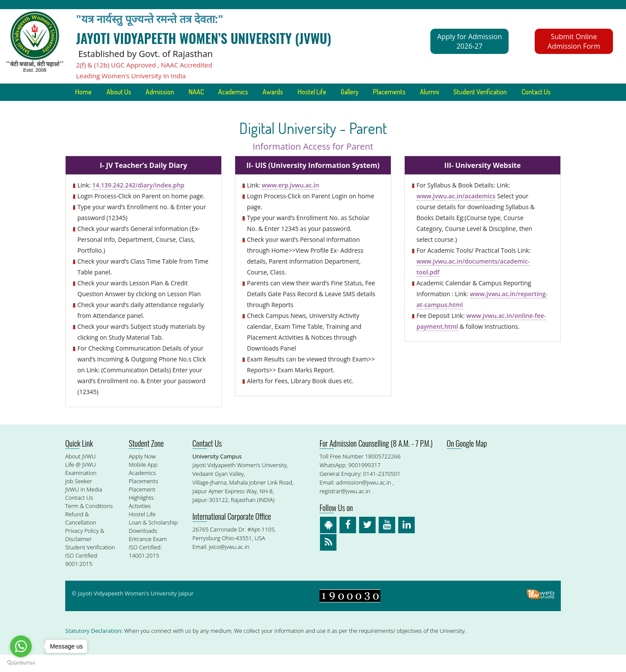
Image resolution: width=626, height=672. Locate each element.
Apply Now (142, 474)
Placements (414, 92)
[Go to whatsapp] (21, 646)
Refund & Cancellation (81, 536)
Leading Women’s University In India (131, 76)
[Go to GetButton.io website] (21, 663)
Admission (178, 92)
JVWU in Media (84, 507)
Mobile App (143, 482)
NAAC (215, 92)
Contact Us (313, 110)
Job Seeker (79, 498)
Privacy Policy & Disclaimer (85, 552)
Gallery (373, 92)
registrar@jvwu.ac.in (345, 508)
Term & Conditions (89, 523)
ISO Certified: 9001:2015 (82, 577)
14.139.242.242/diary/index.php (138, 202)
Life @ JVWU (81, 482)
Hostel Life (334, 92)
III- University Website (483, 183)
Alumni (456, 92)
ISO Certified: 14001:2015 (145, 569)
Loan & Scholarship (153, 540)
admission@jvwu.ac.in (364, 500)
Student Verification (507, 92)
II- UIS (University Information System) (313, 183)
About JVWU (80, 474)
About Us (136, 92)
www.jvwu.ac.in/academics (456, 213)
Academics (253, 92)
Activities (140, 523)
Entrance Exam (148, 556)
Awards (294, 92)
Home (100, 92)
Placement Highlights (142, 511)
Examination (81, 490)
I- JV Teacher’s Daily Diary (143, 183)
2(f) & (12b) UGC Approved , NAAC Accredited (144, 65)
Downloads (143, 548)
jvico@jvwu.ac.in (229, 564)
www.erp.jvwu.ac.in (290, 202)
